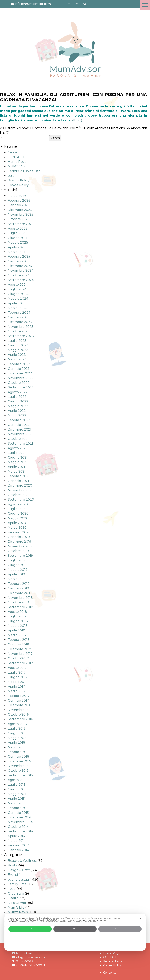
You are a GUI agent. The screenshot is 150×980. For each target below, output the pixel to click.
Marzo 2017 (17, 691)
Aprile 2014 (16, 836)
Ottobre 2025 (19, 219)
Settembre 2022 (21, 387)
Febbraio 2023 (19, 364)
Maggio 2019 (18, 570)
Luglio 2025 (17, 233)
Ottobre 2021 (18, 439)
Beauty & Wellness (22, 861)
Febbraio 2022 (19, 420)
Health (13, 898)
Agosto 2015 (17, 780)
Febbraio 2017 (19, 696)
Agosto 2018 (17, 612)
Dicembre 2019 (20, 542)
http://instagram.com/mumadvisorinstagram (77, 4)
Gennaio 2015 (18, 813)
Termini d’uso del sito (24, 171)
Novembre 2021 (20, 434)
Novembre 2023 (21, 327)
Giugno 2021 (18, 457)
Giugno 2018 (18, 621)
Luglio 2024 (17, 289)
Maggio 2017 (18, 682)
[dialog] (75, 932)
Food (12, 889)
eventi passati (18, 879)
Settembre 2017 (20, 663)
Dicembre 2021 (20, 429)
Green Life (16, 893)
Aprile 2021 (16, 467)
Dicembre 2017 (20, 649)
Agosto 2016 (17, 724)
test (11, 176)
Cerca (12, 152)
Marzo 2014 (17, 841)
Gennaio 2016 (18, 757)
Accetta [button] (30, 929)
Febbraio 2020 (19, 532)
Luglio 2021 (17, 453)
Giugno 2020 (18, 514)
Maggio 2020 (18, 518)
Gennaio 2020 (19, 537)
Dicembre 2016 (19, 705)
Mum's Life (16, 907)
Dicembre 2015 (19, 761)
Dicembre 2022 (20, 373)
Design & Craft (19, 870)
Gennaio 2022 (19, 425)
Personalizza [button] (120, 929)
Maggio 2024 (18, 299)
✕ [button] (141, 919)
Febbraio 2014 (19, 845)
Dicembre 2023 (20, 322)
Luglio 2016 (17, 729)
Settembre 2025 (21, 224)
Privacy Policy (19, 180)
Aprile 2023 (17, 355)
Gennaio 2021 (18, 481)
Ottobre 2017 (18, 658)
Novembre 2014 (20, 822)
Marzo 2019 (17, 579)
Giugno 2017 (18, 677)
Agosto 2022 (18, 392)
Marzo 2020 (17, 528)
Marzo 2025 (17, 252)
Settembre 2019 (20, 556)
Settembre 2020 (21, 500)
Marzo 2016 (17, 747)
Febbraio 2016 (19, 752)
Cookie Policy (18, 185)
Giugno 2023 (18, 345)
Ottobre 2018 (18, 602)
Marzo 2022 (17, 415)
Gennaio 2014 (18, 850)
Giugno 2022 (18, 401)
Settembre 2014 (20, 831)
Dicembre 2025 (20, 210)
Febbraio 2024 (19, 313)
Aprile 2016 (16, 743)
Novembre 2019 (20, 546)
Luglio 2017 (17, 672)
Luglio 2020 (17, 509)
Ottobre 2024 (19, 275)
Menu (145, 5)
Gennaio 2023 (19, 369)
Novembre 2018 (20, 598)
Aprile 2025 (17, 247)
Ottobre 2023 (19, 331)
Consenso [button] (110, 973)
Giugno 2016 (18, 733)
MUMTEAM (17, 166)
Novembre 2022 (21, 378)
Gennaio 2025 (19, 261)
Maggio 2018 (18, 626)
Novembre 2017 (20, 654)
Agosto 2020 (18, 504)
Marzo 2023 (17, 359)
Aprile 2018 (17, 630)
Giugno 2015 (18, 789)
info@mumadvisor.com (31, 4)
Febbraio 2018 (19, 640)
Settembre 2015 (20, 775)
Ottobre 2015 (18, 771)
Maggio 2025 (18, 243)
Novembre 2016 (20, 710)
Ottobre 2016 (18, 715)
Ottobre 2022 (19, 383)
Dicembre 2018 (20, 593)
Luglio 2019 (17, 560)
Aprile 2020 (17, 523)
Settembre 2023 (21, 336)
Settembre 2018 (21, 607)
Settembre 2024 (21, 280)
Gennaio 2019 (18, 588)
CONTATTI (16, 157)
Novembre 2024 (21, 271)
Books (13, 865)
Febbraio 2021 (19, 476)
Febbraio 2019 (19, 584)
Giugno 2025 (18, 238)
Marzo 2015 (17, 803)
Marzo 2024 (17, 308)
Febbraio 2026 (19, 200)
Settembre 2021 (20, 443)
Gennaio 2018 (18, 644)
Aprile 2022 (17, 411)
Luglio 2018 (17, 616)
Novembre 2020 (21, 490)
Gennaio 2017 (18, 700)
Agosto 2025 (18, 228)
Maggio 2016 (17, 738)
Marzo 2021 (17, 472)
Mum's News (18, 912)
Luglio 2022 (17, 397)
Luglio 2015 (17, 785)
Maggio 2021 (18, 462)
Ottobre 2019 (18, 551)
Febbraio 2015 (19, 808)
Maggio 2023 (18, 350)
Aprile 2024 (17, 303)
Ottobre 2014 (18, 827)
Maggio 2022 (18, 406)
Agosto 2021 (17, 448)
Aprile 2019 (16, 574)
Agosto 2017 (17, 668)
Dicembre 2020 (20, 486)
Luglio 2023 (17, 341)
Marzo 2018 (17, 635)
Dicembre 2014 (20, 817)
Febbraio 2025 (19, 257)
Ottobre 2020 (19, 495)
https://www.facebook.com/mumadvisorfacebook (69, 4)
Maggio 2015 (17, 794)
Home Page (17, 162)
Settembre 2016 (20, 719)
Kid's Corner (17, 903)
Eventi (13, 875)
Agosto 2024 (18, 285)
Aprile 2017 (16, 686)
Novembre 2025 (21, 214)
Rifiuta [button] (75, 929)
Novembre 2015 (20, 766)
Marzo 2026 (17, 196)
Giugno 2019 (18, 565)
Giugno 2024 (18, 294)
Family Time (17, 884)
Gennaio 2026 (19, 205)
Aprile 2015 (16, 799)
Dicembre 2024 (20, 266)
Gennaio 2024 (19, 317)
